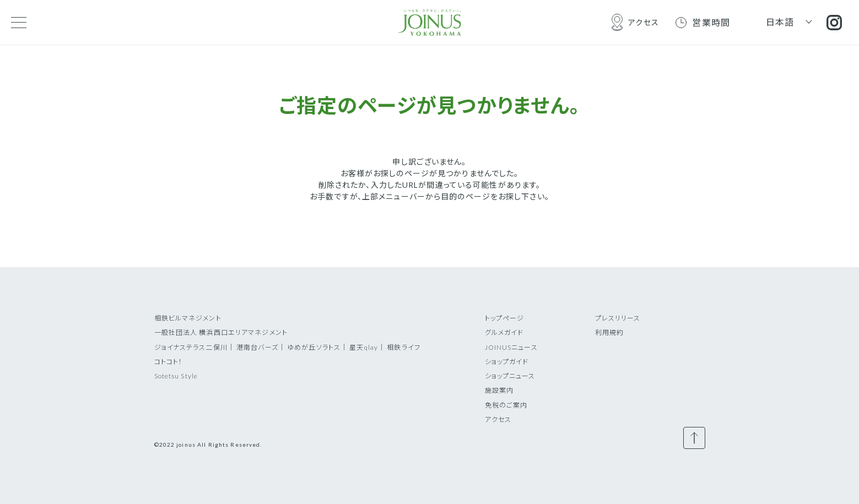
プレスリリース (618, 318)
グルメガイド (504, 332)
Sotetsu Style (176, 376)
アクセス (498, 419)
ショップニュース (510, 376)
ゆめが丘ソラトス (314, 347)
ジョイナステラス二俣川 (191, 347)
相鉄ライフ (404, 347)
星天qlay (364, 347)
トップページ (505, 318)
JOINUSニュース (511, 347)
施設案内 (499, 390)
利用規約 (609, 332)
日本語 (780, 22)
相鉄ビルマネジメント (188, 318)
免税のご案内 (506, 405)
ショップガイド (507, 362)
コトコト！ (169, 362)
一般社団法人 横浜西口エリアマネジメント (221, 332)
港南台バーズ (257, 347)
